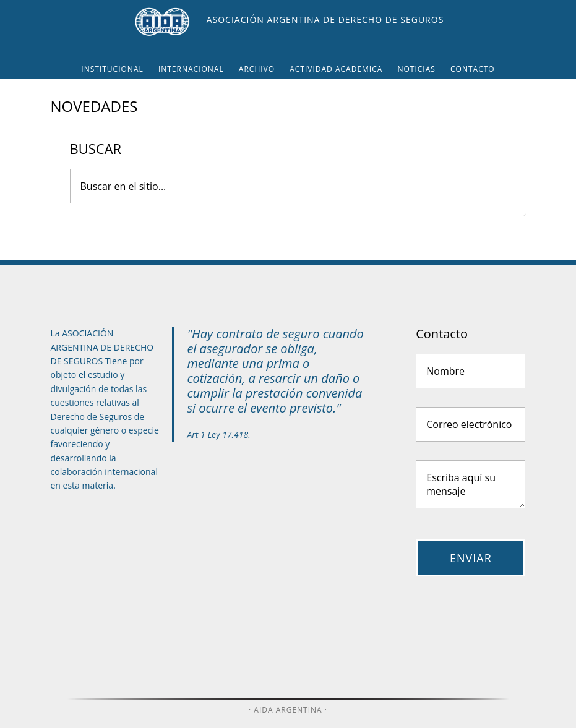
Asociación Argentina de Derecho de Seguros (325, 19)
